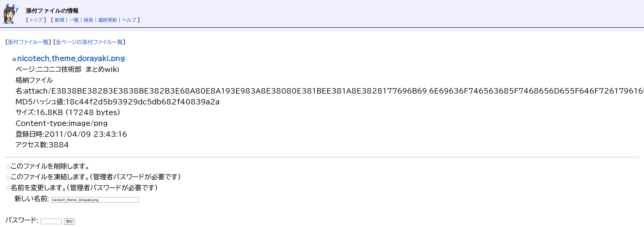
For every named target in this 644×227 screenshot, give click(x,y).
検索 (89, 20)
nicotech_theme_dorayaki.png (68, 58)
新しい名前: (32, 198)
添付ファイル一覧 (28, 42)
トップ (36, 20)
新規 (60, 20)
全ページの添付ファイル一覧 (89, 42)
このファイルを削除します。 (50, 166)
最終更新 (108, 20)
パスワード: (22, 220)
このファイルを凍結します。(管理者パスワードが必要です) (96, 177)
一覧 (74, 20)
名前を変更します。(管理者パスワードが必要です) (84, 188)
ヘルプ (129, 20)
